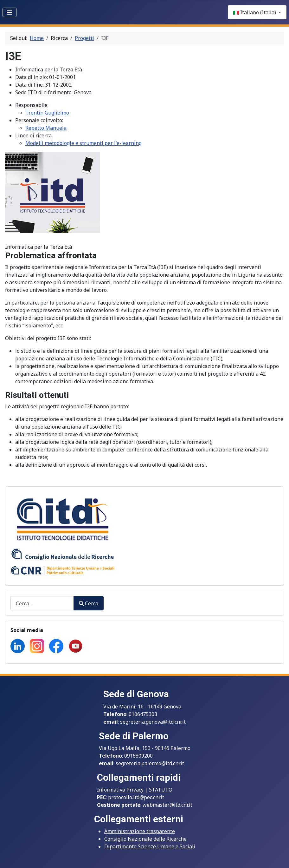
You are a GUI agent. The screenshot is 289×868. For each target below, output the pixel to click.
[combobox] (42, 603)
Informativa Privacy (120, 790)
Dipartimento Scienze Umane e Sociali (150, 846)
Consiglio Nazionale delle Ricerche (145, 839)
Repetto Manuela (46, 128)
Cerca (89, 603)
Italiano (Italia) (255, 12)
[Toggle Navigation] (10, 12)
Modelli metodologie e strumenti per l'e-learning (83, 143)
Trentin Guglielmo (47, 113)
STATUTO (161, 790)
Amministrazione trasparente (140, 831)
